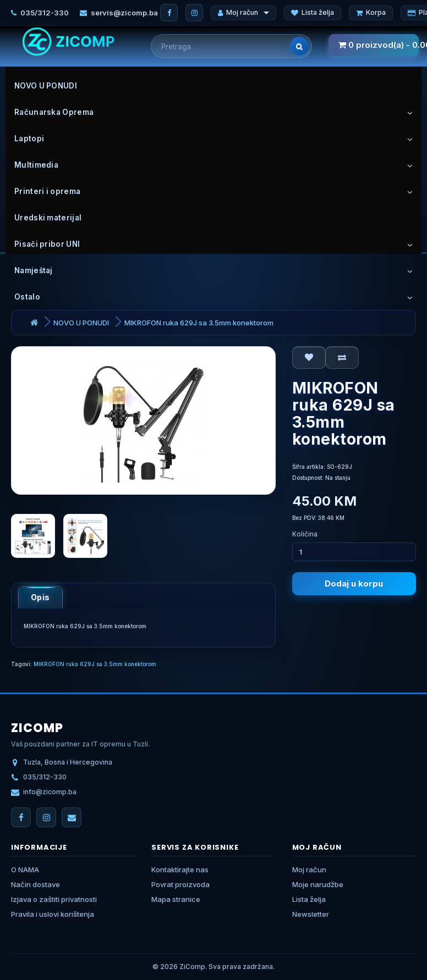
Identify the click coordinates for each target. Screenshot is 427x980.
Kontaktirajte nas (180, 870)
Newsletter (311, 914)
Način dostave (35, 884)
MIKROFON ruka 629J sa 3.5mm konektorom (199, 323)
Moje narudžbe (318, 884)
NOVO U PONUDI (81, 323)
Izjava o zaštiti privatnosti (54, 899)
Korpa (371, 12)
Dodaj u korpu (354, 583)
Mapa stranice (176, 899)
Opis (40, 597)
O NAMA (25, 870)
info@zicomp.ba (50, 792)
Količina (305, 534)
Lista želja (313, 12)
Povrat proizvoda (180, 884)
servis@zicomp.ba (124, 13)
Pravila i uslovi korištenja (53, 914)
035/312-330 (45, 13)
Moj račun (243, 12)
